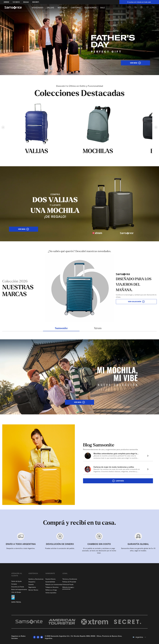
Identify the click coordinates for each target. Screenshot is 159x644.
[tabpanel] (79, 286)
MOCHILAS (62, 8)
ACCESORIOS (90, 8)
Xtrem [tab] (98, 328)
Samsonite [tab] (61, 328)
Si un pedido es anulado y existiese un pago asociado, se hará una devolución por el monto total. (99, 551)
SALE (102, 8)
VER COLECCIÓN (136, 302)
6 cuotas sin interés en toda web (139, 2)
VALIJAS (50, 8)
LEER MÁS (118, 481)
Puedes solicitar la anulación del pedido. (60, 548)
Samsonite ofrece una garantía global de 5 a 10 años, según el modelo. (138, 549)
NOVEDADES (38, 8)
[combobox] (139, 637)
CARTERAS (76, 8)
